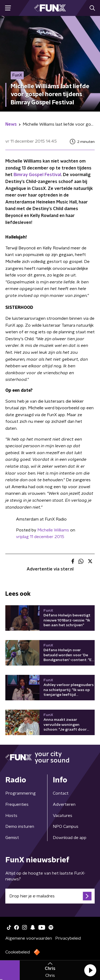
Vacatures (63, 816)
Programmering (21, 793)
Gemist (12, 838)
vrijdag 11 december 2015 (40, 537)
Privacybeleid (68, 938)
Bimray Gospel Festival (37, 175)
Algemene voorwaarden (29, 938)
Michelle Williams (53, 530)
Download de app (70, 838)
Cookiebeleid (18, 952)
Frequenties (17, 804)
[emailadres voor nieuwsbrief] (50, 896)
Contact (61, 793)
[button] (90, 970)
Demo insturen (20, 826)
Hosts (11, 816)
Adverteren (64, 804)
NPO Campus (66, 826)
